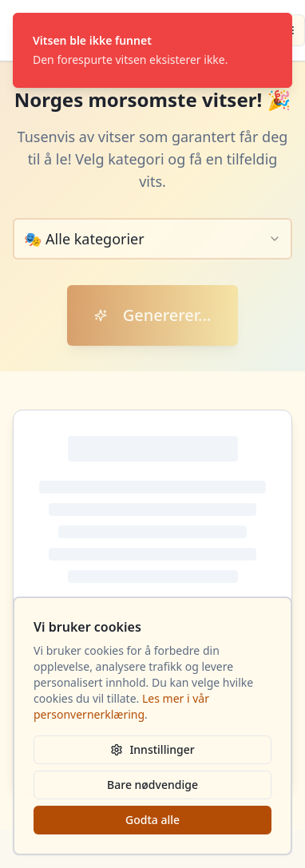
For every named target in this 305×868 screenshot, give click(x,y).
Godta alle (152, 820)
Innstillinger (152, 749)
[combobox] (152, 239)
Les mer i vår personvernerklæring (121, 706)
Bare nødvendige (152, 785)
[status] (152, 50)
